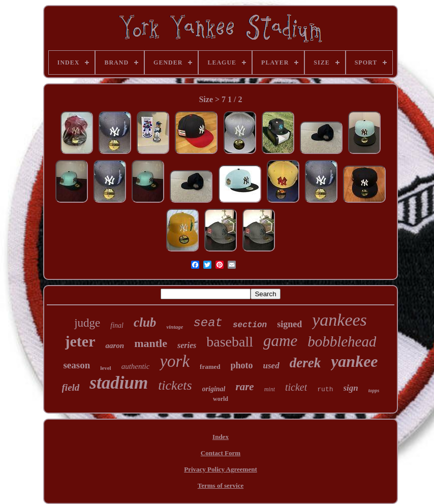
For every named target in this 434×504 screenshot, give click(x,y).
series (187, 345)
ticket (296, 387)
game (280, 341)
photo (242, 365)
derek (305, 363)
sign (351, 388)
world (221, 399)
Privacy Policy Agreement (220, 469)
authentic (136, 366)
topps (374, 390)
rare (244, 387)
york (175, 361)
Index (221, 437)
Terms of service (221, 485)
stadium (119, 383)
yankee (354, 361)
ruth (325, 389)
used (271, 366)
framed (210, 367)
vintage (175, 327)
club (145, 322)
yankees (339, 320)
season (76, 365)
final (117, 325)
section (250, 325)
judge (87, 323)
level (105, 368)
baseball (230, 342)
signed (289, 324)
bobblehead (342, 341)
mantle (151, 343)
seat (208, 323)
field (71, 387)
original (214, 389)
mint (270, 389)
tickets (175, 385)
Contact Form (221, 453)
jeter (80, 341)
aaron (115, 345)
